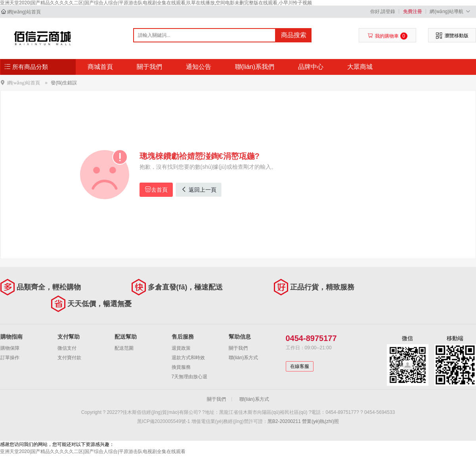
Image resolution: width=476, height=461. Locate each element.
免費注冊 (413, 11)
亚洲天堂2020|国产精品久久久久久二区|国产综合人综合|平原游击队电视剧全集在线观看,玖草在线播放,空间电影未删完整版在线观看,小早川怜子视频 (156, 3)
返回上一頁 (199, 190)
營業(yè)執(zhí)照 (320, 421)
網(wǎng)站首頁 (24, 12)
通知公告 (199, 67)
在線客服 (300, 366)
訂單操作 (10, 358)
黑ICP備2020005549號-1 (163, 421)
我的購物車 (387, 36)
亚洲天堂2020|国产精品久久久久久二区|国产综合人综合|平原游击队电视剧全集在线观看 (93, 451)
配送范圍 (124, 348)
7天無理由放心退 (190, 377)
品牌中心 (311, 67)
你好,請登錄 (383, 11)
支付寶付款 (69, 358)
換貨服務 (181, 367)
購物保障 (10, 348)
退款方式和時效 (188, 358)
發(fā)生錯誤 (64, 83)
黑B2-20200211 (284, 421)
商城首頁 (100, 67)
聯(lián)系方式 (244, 358)
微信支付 (67, 348)
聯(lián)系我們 (255, 67)
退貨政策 (181, 348)
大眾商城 (360, 67)
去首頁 (156, 190)
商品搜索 (294, 35)
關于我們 (149, 67)
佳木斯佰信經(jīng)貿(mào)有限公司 (43, 38)
